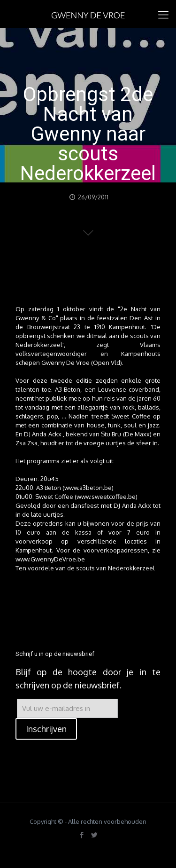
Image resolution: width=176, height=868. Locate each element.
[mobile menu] (163, 14)
